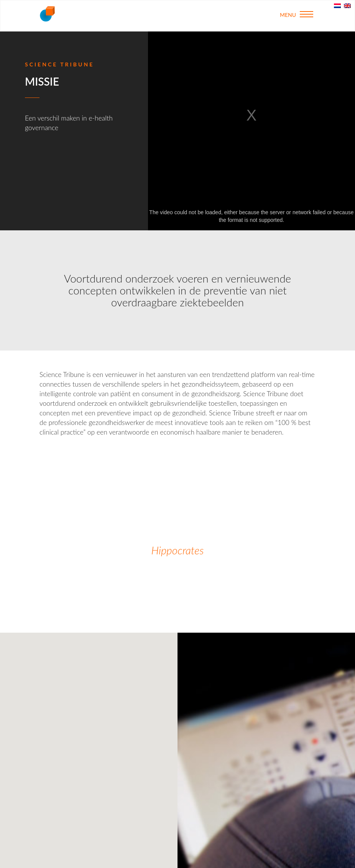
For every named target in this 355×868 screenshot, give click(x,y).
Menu (297, 15)
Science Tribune (47, 14)
